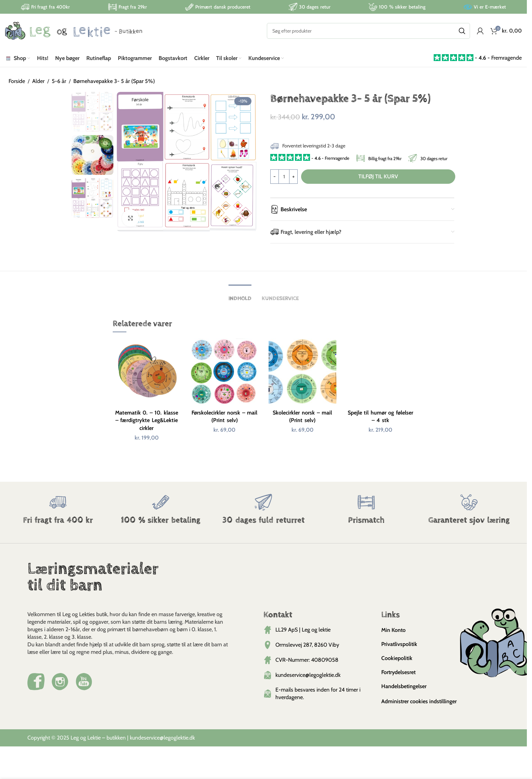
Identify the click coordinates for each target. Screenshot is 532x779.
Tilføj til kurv (378, 176)
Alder (38, 81)
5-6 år (59, 81)
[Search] (368, 31)
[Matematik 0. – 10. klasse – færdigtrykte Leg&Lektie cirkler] (147, 372)
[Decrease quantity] (275, 177)
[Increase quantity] (293, 177)
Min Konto (393, 630)
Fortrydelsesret (398, 672)
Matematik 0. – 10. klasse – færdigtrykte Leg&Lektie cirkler (147, 420)
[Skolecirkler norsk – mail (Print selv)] (302, 372)
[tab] (240, 295)
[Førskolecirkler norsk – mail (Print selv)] (225, 372)
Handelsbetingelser (404, 686)
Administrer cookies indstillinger (419, 701)
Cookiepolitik (397, 658)
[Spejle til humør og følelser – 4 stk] (381, 372)
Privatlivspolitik (399, 644)
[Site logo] (74, 30)
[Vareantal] (284, 177)
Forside (17, 81)
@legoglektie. (175, 738)
